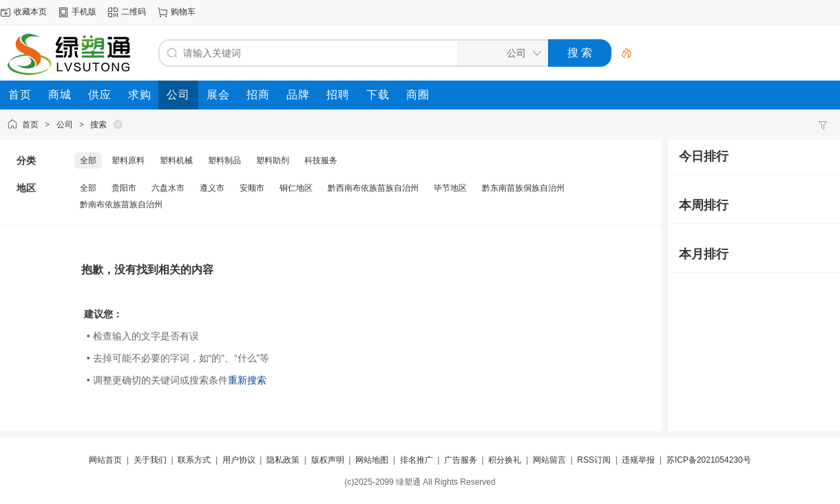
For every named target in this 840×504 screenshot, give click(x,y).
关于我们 (150, 460)
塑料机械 (176, 160)
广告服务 (461, 460)
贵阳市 (124, 188)
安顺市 (252, 188)
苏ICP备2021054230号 (709, 460)
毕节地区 (450, 188)
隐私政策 (283, 460)
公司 (65, 125)
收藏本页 (30, 12)
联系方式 (194, 460)
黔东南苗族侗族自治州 (523, 188)
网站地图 (372, 460)
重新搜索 (247, 380)
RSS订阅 (594, 460)
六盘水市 (168, 188)
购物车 (183, 12)
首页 (30, 125)
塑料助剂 (273, 160)
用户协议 (239, 460)
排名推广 (417, 460)
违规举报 (638, 460)
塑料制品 (224, 160)
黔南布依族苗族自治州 (121, 204)
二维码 (134, 12)
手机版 (84, 12)
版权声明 (328, 460)
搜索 (98, 125)
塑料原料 (128, 160)
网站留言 (549, 460)
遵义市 (212, 188)
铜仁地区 (296, 188)
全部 (88, 160)
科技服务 (321, 160)
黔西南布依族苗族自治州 (373, 188)
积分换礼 (505, 460)
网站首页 (105, 460)
